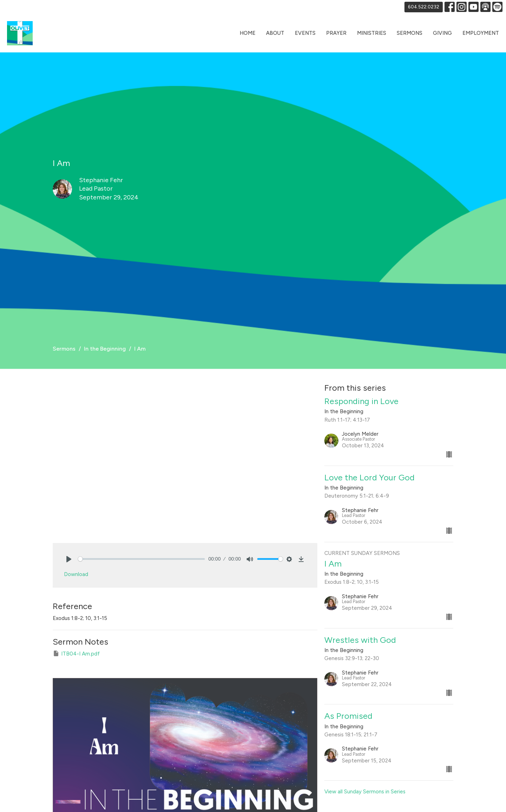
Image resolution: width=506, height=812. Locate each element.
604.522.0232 (424, 7)
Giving (442, 33)
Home (248, 33)
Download (76, 574)
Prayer (336, 33)
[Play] (69, 559)
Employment (481, 33)
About (275, 33)
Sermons (410, 33)
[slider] (141, 559)
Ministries (372, 33)
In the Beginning (105, 349)
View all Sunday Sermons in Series (365, 792)
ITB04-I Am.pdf (76, 653)
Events (305, 33)
